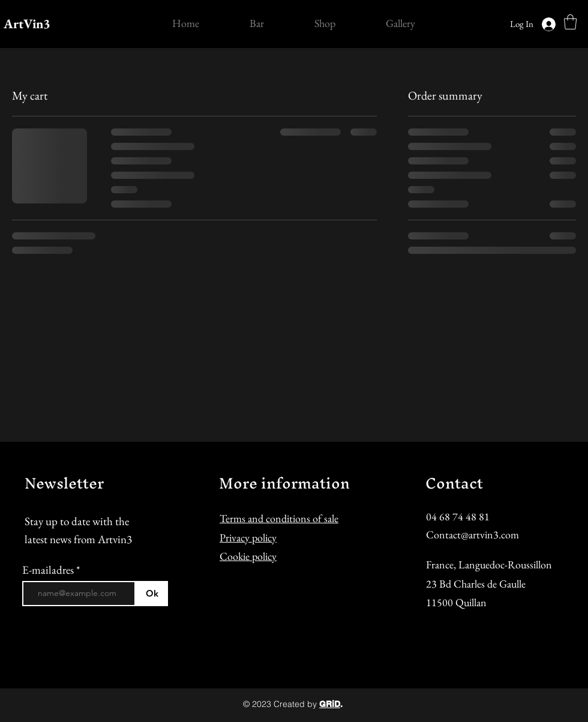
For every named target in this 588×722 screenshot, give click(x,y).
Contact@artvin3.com (472, 534)
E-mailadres (49, 570)
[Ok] (152, 594)
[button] (570, 22)
